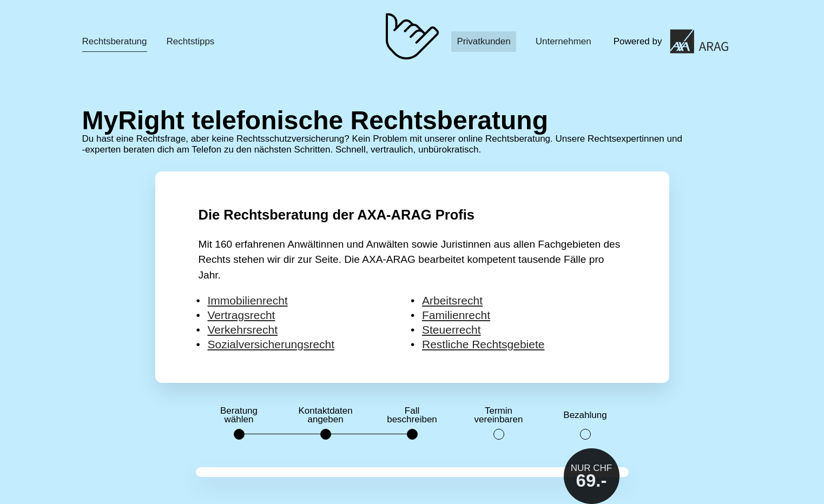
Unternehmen (563, 41)
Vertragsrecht (242, 315)
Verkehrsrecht (243, 330)
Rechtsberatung (115, 41)
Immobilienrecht (248, 300)
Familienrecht (456, 315)
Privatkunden (483, 41)
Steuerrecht (451, 330)
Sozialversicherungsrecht (271, 344)
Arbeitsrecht (452, 300)
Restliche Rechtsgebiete (483, 344)
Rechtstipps (191, 41)
